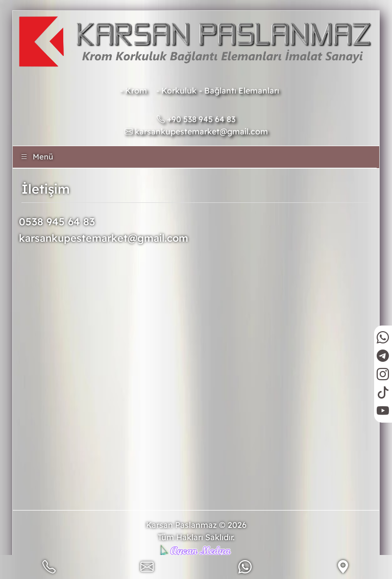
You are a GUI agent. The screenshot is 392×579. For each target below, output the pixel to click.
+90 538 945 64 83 (196, 119)
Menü (37, 157)
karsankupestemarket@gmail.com (196, 131)
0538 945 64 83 (57, 222)
